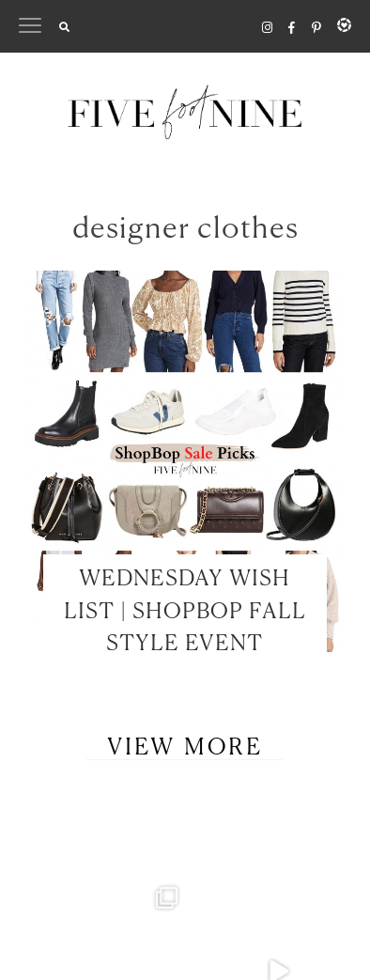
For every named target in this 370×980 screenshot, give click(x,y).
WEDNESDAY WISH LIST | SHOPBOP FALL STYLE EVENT (185, 612)
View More (185, 748)
